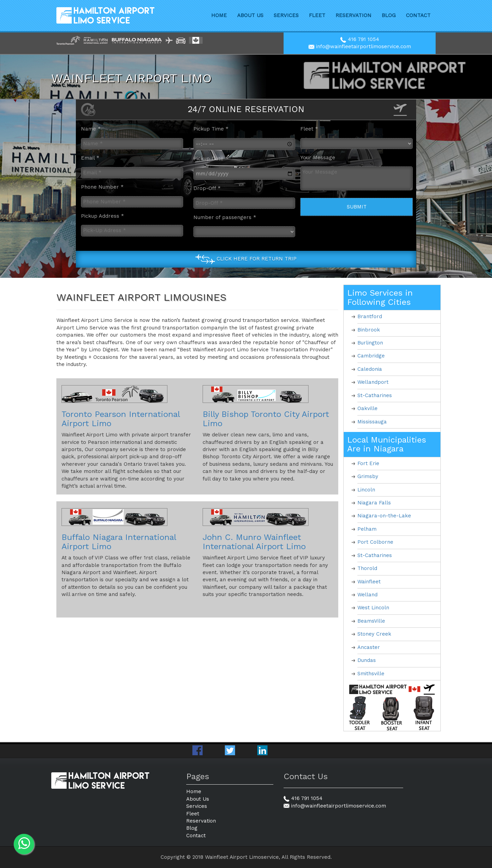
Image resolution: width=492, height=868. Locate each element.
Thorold (367, 568)
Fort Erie (368, 463)
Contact (418, 15)
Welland (367, 595)
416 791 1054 (360, 39)
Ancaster (369, 647)
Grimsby (368, 476)
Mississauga (372, 422)
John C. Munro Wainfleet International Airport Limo (254, 542)
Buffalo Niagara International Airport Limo (119, 542)
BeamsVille (371, 621)
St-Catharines (375, 395)
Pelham (367, 529)
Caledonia (370, 369)
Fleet (317, 15)
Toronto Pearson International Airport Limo (121, 419)
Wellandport (373, 382)
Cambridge (371, 356)
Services (286, 15)
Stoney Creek (374, 634)
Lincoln (366, 490)
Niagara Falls (374, 503)
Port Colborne (375, 542)
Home (219, 15)
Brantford (370, 316)
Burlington (370, 343)
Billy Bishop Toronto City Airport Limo (266, 419)
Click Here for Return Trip (257, 259)
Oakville (367, 408)
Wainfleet (369, 582)
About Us (250, 15)
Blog (389, 15)
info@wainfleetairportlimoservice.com (360, 46)
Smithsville (371, 674)
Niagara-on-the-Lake (384, 516)
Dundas (367, 660)
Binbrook (369, 330)
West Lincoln (373, 608)
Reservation (353, 15)
